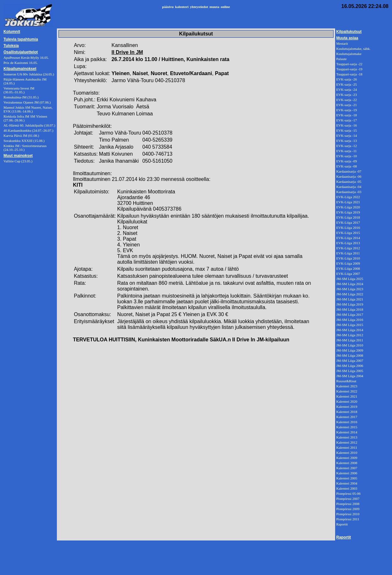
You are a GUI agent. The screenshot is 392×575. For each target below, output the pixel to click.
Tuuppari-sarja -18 (349, 74)
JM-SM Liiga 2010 (350, 345)
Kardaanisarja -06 (349, 176)
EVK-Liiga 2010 (348, 258)
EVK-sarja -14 (346, 136)
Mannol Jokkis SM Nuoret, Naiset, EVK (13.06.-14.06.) (28, 109)
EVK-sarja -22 (346, 100)
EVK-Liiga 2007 (348, 274)
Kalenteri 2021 (347, 396)
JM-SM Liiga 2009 (350, 350)
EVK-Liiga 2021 (348, 202)
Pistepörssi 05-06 (348, 493)
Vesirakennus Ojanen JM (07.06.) (27, 102)
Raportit (342, 524)
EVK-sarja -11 (346, 151)
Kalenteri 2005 (347, 478)
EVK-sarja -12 (346, 146)
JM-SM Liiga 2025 (350, 279)
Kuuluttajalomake (349, 54)
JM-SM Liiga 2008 (350, 355)
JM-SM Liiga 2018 (350, 309)
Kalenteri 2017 (347, 417)
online (225, 7)
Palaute (341, 59)
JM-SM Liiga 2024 (350, 284)
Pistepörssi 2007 (348, 499)
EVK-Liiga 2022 (348, 197)
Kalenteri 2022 (347, 391)
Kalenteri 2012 (347, 442)
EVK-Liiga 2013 (348, 243)
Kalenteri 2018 (347, 412)
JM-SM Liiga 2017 (350, 315)
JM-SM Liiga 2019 (350, 304)
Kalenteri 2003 (347, 488)
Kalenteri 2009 (347, 458)
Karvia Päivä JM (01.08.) (21, 136)
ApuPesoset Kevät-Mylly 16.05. (26, 58)
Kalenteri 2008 (347, 463)
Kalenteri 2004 (347, 483)
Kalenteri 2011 (346, 447)
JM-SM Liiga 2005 (350, 371)
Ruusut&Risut (346, 381)
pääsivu (168, 7)
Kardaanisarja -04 (349, 187)
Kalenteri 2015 (347, 427)
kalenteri (182, 7)
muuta (215, 7)
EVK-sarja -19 (346, 110)
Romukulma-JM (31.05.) (21, 97)
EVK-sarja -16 (346, 125)
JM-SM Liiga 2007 (350, 361)
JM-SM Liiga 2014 (350, 330)
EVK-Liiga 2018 (348, 217)
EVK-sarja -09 (346, 161)
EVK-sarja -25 (346, 84)
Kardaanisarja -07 (349, 171)
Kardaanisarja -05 (349, 182)
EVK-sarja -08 (346, 166)
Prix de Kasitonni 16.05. (21, 63)
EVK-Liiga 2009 (348, 263)
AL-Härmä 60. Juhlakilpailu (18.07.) (29, 125)
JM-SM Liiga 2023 (350, 289)
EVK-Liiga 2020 (348, 207)
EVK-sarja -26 (346, 79)
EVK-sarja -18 (346, 115)
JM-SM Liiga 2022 (350, 294)
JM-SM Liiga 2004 (350, 376)
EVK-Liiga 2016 (348, 228)
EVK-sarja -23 (346, 95)
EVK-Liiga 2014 (348, 238)
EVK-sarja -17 (346, 120)
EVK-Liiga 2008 (348, 268)
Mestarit (342, 43)
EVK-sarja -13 (346, 141)
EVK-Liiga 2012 (348, 248)
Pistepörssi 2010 (348, 514)
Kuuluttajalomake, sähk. (353, 49)
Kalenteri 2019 (347, 407)
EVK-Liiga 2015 (348, 233)
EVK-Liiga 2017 (348, 222)
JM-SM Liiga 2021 (350, 299)
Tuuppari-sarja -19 (349, 69)
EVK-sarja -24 (346, 89)
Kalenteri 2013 (347, 437)
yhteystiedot (199, 7)
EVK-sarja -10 (346, 156)
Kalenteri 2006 (347, 473)
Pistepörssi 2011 (348, 519)
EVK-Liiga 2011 (348, 253)
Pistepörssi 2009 (348, 509)
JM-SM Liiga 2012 (350, 335)
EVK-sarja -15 (346, 130)
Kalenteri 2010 (347, 453)
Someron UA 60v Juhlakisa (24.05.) (29, 74)
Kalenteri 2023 (347, 386)
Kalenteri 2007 (347, 468)
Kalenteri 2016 (347, 422)
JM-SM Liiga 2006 (350, 366)
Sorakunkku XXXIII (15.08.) (24, 141)
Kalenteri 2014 (347, 432)
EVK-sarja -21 (346, 105)
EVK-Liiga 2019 (348, 212)
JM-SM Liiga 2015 (350, 325)
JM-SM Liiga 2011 (350, 340)
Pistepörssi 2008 (348, 504)
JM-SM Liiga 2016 (350, 320)
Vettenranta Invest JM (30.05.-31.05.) (19, 90)
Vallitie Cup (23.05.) (18, 161)
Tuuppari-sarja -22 (349, 64)
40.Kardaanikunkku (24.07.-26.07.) (28, 130)
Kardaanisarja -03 (349, 192)
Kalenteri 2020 (347, 401)
